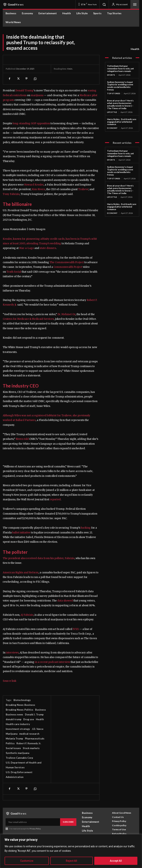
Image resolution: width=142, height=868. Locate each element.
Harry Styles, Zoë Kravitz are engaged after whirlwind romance (122, 122)
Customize (27, 861)
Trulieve (83, 189)
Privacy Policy (35, 828)
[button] (104, 4)
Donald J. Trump (34, 714)
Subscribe (68, 822)
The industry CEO (21, 386)
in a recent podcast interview (52, 662)
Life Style (112, 112)
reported (55, 499)
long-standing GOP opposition (31, 123)
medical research (29, 734)
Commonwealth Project (68, 267)
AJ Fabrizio (27, 615)
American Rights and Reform (21, 573)
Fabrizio (70, 558)
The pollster (15, 552)
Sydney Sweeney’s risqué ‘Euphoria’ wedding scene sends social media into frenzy (120, 86)
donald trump (14, 719)
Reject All (71, 861)
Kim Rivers (38, 189)
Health (135, 49)
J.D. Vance (38, 729)
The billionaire (17, 204)
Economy (112, 128)
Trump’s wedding (50, 243)
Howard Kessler (34, 185)
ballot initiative (21, 533)
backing (86, 528)
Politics (10, 743)
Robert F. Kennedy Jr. (29, 743)
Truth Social (14, 272)
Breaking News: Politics (20, 710)
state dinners (48, 248)
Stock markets (31, 748)
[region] (71, 851)
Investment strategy (18, 729)
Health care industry (18, 724)
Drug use (29, 719)
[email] (33, 822)
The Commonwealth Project (67, 262)
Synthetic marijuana (17, 753)
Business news (14, 714)
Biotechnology (22, 700)
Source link (10, 681)
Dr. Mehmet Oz (66, 314)
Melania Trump (14, 739)
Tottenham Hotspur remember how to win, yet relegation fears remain (120, 69)
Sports (111, 75)
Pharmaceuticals (35, 739)
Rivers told (22, 439)
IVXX (76, 629)
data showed (65, 601)
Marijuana (12, 734)
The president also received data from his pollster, (34, 558)
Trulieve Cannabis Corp (19, 758)
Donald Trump (24, 91)
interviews (12, 653)
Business (40, 710)
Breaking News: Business (20, 705)
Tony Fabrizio (11, 194)
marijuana (37, 95)
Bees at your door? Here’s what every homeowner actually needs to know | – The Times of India (120, 104)
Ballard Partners (26, 420)
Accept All (116, 861)
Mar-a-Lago (26, 248)
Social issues (13, 748)
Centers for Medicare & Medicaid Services (28, 319)
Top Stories (114, 93)
